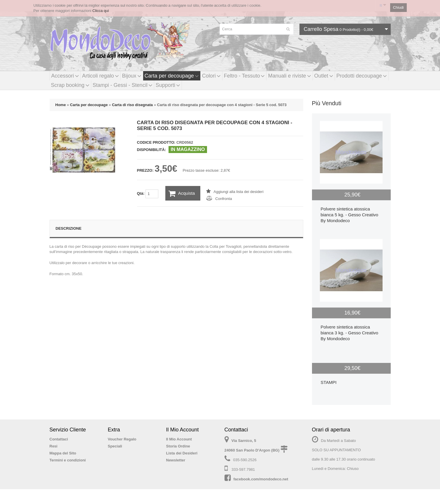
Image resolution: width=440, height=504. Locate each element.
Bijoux (132, 76)
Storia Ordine (178, 446)
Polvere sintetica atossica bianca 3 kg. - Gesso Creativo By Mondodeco (350, 333)
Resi (54, 446)
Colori (211, 76)
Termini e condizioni (68, 460)
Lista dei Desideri (182, 453)
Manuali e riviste (289, 76)
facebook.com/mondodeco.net (261, 479)
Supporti (168, 85)
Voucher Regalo (122, 439)
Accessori (65, 76)
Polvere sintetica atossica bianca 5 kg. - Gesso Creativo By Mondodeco (350, 215)
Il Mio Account (179, 439)
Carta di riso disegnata (132, 105)
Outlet (324, 76)
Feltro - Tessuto (244, 76)
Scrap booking (70, 85)
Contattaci (59, 439)
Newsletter (176, 460)
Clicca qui (101, 11)
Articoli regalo (101, 76)
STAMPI (329, 382)
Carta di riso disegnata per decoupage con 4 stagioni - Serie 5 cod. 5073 (222, 105)
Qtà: (148, 194)
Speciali (115, 446)
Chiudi (398, 7)
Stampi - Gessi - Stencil (123, 85)
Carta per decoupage (172, 76)
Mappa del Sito (63, 453)
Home (61, 105)
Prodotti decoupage (362, 76)
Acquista (182, 194)
